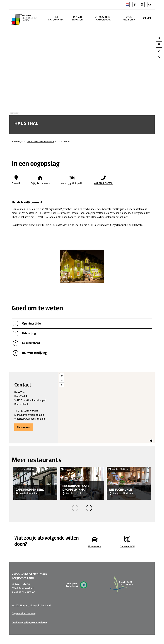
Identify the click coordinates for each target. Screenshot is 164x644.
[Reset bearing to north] (62, 385)
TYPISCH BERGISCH (77, 18)
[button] (135, 5)
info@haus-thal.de (34, 415)
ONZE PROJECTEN (129, 18)
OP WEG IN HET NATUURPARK (103, 18)
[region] (106, 408)
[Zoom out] (62, 380)
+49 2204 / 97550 (103, 183)
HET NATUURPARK (56, 18)
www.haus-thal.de (35, 419)
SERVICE (147, 18)
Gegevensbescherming (24, 613)
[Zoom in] (62, 376)
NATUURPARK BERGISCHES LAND (40, 142)
